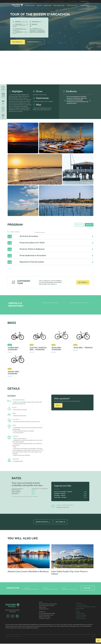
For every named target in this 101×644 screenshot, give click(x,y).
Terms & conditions (81, 618)
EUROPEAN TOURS (48, 6)
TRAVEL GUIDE (47, 1)
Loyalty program (80, 608)
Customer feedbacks (81, 615)
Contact (78, 611)
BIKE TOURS (39, 6)
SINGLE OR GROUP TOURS (59, 6)
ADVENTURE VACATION (30, 6)
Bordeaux (24, 29)
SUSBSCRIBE (88, 588)
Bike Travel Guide (80, 613)
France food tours (40, 30)
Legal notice (93, 636)
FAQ (58, 405)
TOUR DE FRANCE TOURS (72, 6)
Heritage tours (33, 31)
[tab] (40, 232)
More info (10, 352)
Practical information (81, 616)
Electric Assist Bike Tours (39, 32)
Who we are (79, 603)
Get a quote (17, 41)
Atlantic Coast (16, 30)
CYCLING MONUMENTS (85, 6)
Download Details (35, 41)
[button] (65, 100)
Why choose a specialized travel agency (86, 606)
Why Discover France (81, 605)
